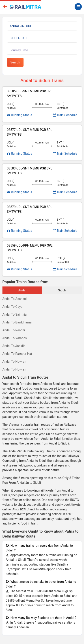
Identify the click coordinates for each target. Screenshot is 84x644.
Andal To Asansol (15, 299)
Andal (22, 290)
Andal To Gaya (12, 307)
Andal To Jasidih (14, 346)
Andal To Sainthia (15, 314)
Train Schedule (65, 115)
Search (15, 62)
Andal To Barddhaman (18, 322)
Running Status (20, 115)
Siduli (62, 290)
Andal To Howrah (14, 362)
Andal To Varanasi (15, 338)
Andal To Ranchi (14, 330)
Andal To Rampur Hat (17, 354)
